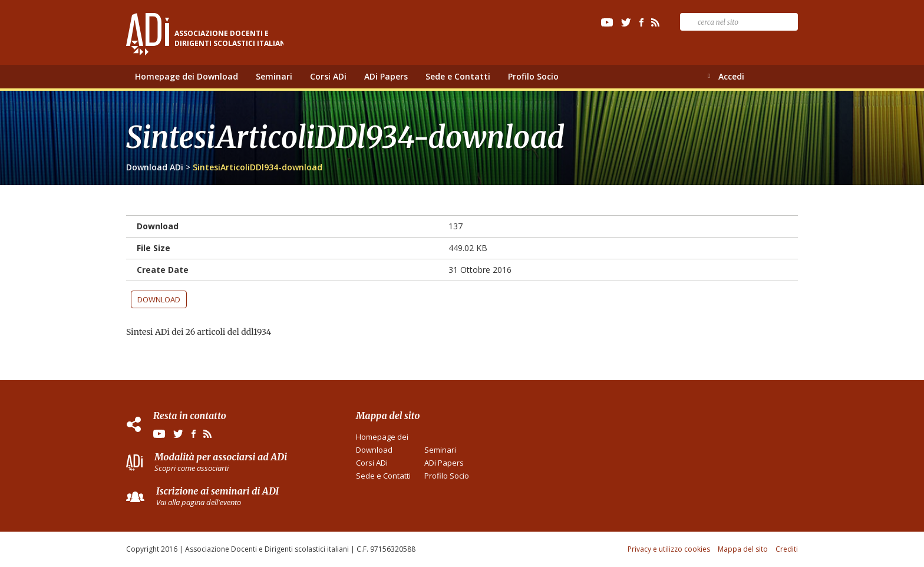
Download (159, 299)
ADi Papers (386, 76)
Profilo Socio (533, 76)
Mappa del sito (743, 549)
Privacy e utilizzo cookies (669, 549)
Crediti (787, 549)
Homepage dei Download (187, 76)
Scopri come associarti (192, 468)
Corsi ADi (328, 76)
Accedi (731, 76)
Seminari (274, 76)
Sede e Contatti (458, 76)
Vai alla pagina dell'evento (199, 502)
